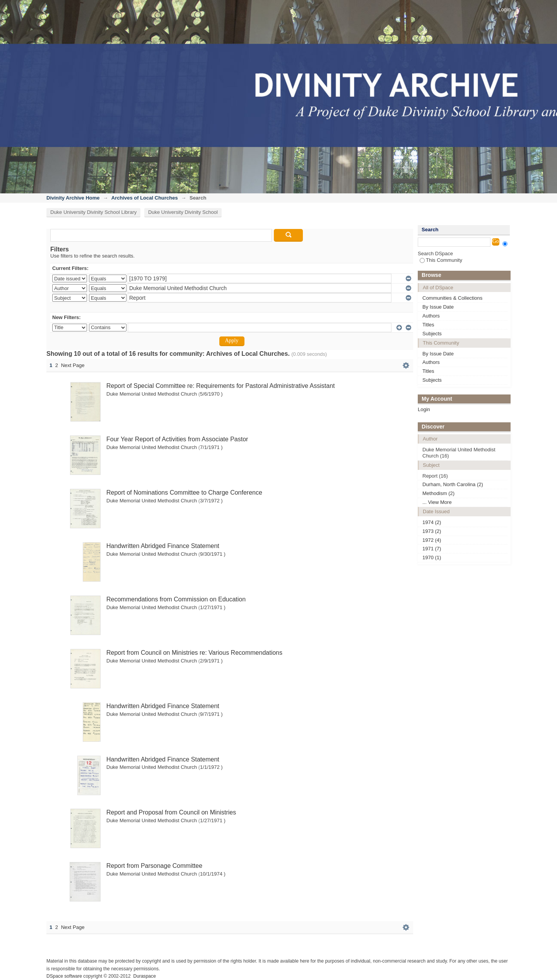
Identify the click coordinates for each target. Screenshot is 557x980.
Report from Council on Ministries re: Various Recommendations (194, 653)
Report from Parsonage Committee (154, 866)
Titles (428, 325)
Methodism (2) (438, 493)
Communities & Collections (452, 298)
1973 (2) (432, 531)
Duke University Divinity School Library (93, 212)
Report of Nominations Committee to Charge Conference (184, 493)
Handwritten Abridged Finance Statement (163, 546)
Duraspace (144, 976)
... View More (437, 502)
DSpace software (64, 976)
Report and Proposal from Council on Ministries (171, 812)
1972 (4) (432, 540)
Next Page (73, 365)
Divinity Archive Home (73, 198)
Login (504, 9)
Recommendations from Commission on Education (176, 599)
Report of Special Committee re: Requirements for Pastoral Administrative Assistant (220, 386)
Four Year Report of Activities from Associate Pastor (177, 439)
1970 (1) (432, 557)
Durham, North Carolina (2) (453, 484)
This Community (441, 260)
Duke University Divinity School (183, 212)
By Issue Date (438, 307)
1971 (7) (432, 549)
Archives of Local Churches (145, 198)
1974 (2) (432, 522)
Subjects (432, 334)
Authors (431, 316)
